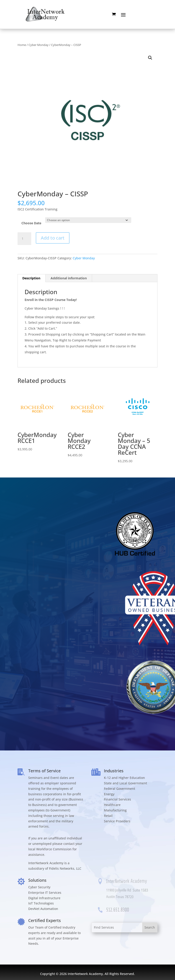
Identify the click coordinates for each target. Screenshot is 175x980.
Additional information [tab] (69, 278)
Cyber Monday (39, 45)
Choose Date (31, 223)
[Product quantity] (24, 239)
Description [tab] (31, 278)
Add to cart (53, 238)
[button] (150, 58)
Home (22, 45)
